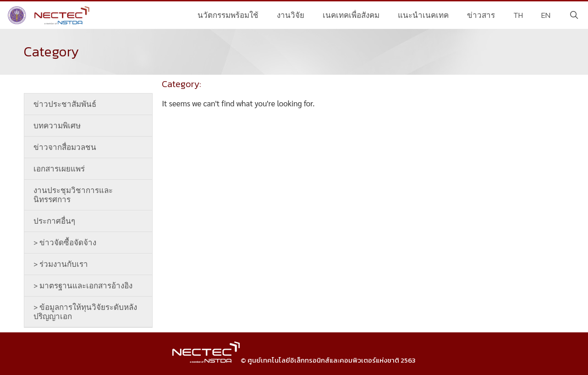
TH (518, 15)
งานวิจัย (291, 15)
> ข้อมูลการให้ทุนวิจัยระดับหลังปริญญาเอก (85, 312)
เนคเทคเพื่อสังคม (351, 15)
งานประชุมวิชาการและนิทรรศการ (73, 195)
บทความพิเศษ (57, 126)
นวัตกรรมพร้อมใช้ (228, 15)
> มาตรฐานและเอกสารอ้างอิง (83, 286)
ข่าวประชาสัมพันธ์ (65, 104)
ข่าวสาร (481, 15)
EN (546, 15)
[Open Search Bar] (574, 15)
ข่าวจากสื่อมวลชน (65, 147)
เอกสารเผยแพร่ (59, 169)
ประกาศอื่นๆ (54, 221)
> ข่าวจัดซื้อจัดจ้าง (65, 243)
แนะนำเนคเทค (423, 15)
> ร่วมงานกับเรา (61, 264)
